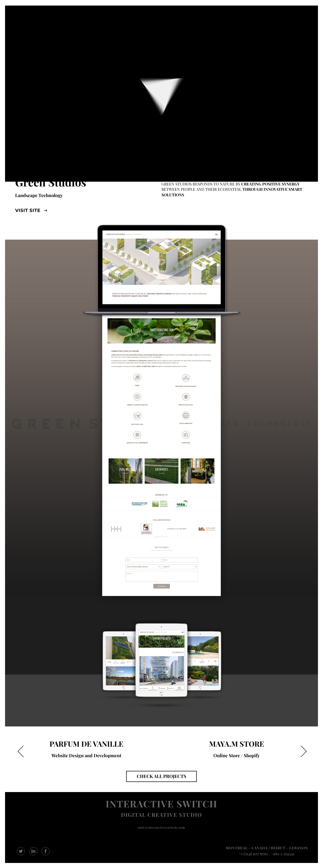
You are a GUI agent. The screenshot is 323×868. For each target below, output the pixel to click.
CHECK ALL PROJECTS (161, 776)
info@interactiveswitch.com (161, 828)
